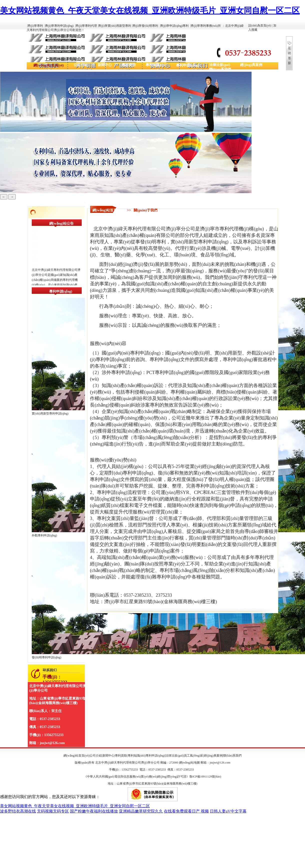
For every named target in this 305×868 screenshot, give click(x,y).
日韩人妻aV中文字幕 (228, 811)
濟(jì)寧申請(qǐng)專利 (174, 26)
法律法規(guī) (220, 65)
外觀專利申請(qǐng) (44, 535)
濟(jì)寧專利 (35, 26)
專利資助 (129, 65)
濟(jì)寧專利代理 (86, 26)
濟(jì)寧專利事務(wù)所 (205, 26)
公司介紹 (81, 65)
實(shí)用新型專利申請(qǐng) (50, 414)
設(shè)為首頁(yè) (260, 25)
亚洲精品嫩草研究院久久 (141, 811)
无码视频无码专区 (53, 811)
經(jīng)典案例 (251, 65)
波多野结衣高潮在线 (18, 811)
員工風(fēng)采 (193, 756)
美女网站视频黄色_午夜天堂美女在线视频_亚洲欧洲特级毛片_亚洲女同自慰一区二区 (150, 10)
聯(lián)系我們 (220, 69)
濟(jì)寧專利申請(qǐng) (59, 26)
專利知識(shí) (156, 65)
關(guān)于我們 (146, 210)
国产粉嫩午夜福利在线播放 (94, 811)
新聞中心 (105, 65)
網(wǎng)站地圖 (190, 763)
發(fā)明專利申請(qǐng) (46, 657)
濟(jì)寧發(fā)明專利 (145, 26)
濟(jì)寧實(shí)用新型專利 (115, 26)
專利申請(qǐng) (188, 65)
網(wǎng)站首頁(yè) (49, 65)
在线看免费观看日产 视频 (186, 811)
